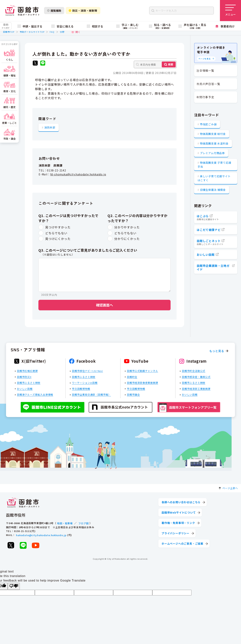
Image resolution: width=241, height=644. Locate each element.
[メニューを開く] (230, 11)
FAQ (52, 32)
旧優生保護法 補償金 (213, 190)
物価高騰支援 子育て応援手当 (214, 165)
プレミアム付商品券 (212, 153)
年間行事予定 (205, 97)
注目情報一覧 (205, 70)
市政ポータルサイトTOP (32, 32)
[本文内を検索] (155, 64)
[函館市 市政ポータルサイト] (22, 11)
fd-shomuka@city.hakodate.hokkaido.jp (78, 174)
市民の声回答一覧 (208, 84)
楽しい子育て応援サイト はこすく (214, 178)
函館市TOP (9, 32)
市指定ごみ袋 (208, 124)
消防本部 (50, 127)
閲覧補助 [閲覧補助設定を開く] (54, 11)
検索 (171, 64)
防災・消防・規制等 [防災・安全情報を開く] (83, 11)
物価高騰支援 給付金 (213, 134)
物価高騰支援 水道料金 (214, 143)
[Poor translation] (14, 586)
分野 (62, 32)
